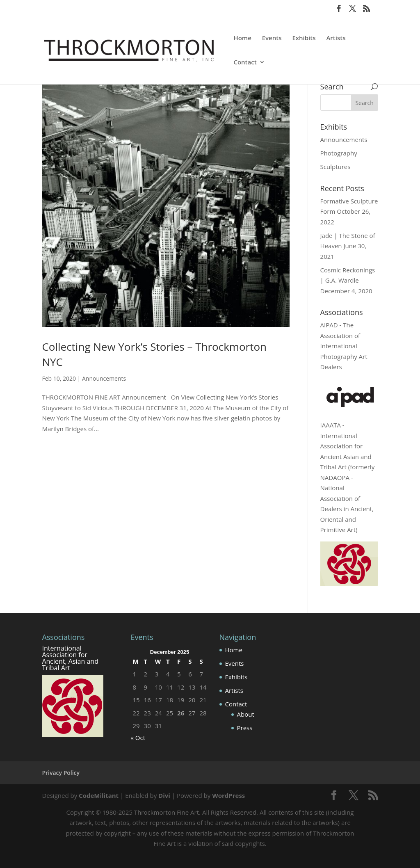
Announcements (104, 378)
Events (272, 38)
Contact (245, 63)
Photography (339, 153)
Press (245, 728)
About (246, 714)
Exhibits (304, 38)
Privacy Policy (61, 773)
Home (242, 38)
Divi (164, 795)
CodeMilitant (99, 795)
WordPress (228, 795)
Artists (336, 38)
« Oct (138, 738)
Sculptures (336, 167)
